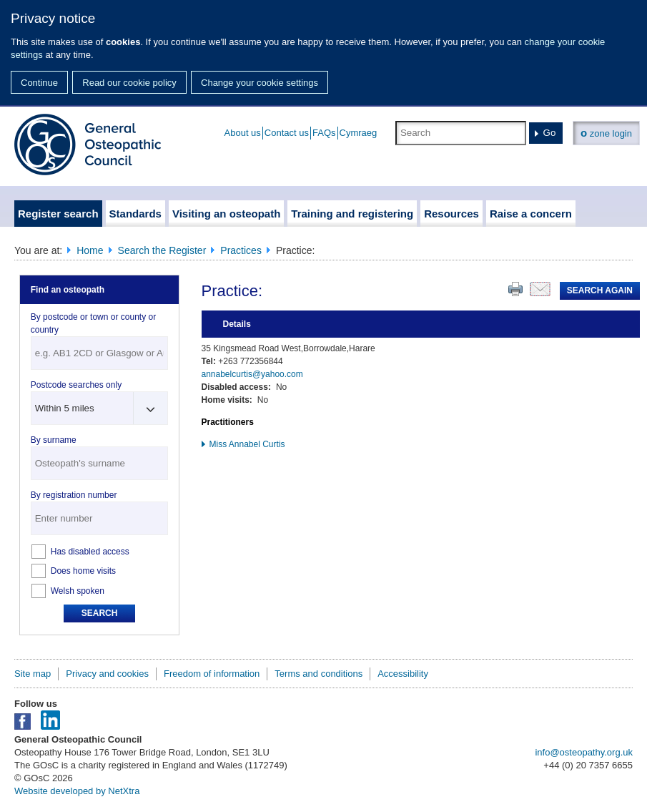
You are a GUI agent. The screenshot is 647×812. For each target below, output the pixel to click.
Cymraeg (359, 133)
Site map (33, 674)
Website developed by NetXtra (77, 791)
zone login (606, 133)
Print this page (515, 289)
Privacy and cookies (107, 674)
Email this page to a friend (540, 289)
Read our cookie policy (129, 83)
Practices (241, 250)
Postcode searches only (76, 385)
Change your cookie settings (260, 83)
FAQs (324, 133)
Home (90, 250)
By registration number (74, 495)
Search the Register (162, 250)
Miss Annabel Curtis (247, 444)
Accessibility (403, 674)
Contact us (287, 133)
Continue (39, 83)
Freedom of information (212, 674)
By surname (54, 440)
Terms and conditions (318, 674)
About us (243, 133)
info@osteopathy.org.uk (584, 752)
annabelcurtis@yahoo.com (252, 374)
